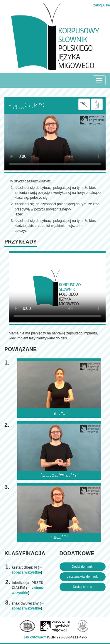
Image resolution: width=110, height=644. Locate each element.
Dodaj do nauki (83, 567)
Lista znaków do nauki (82, 576)
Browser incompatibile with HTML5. (55, 142)
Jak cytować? (35, 637)
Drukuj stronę (83, 587)
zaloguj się (102, 5)
